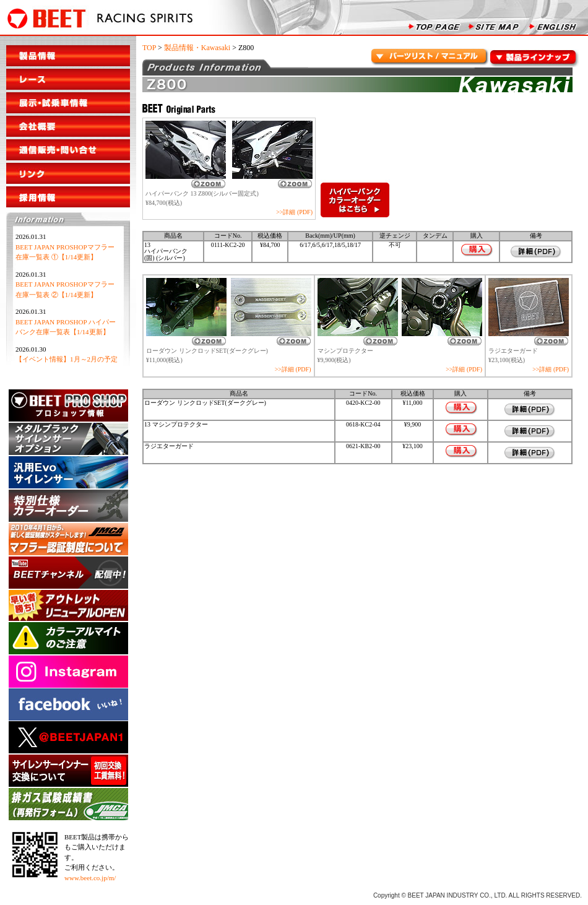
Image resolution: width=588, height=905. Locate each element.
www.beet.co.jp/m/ (90, 878)
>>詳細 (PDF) (294, 212)
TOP (149, 48)
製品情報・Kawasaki (197, 48)
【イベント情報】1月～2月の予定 (67, 359)
